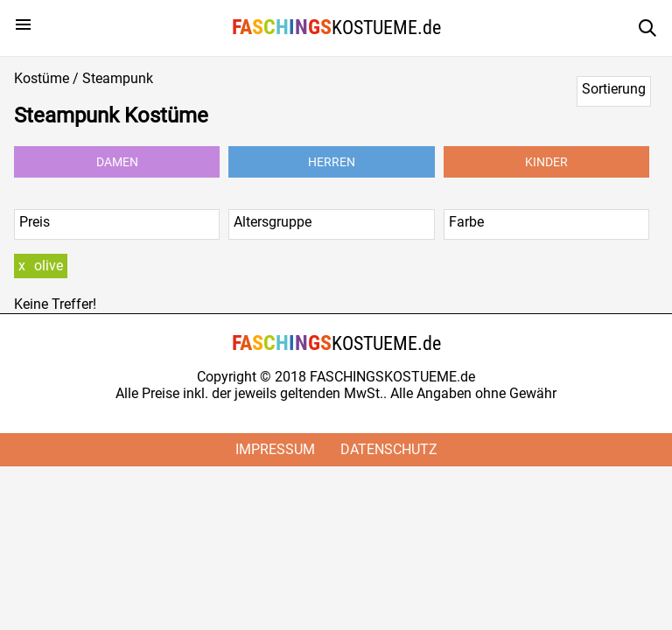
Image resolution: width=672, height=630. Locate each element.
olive (49, 266)
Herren (332, 162)
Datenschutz (389, 449)
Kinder (546, 162)
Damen (117, 162)
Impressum (275, 449)
